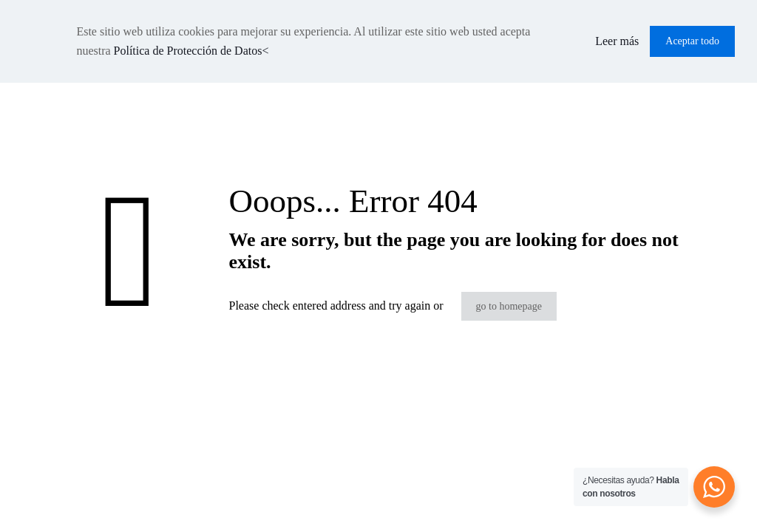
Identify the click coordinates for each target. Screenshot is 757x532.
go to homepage (509, 306)
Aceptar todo (692, 41)
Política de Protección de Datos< (191, 51)
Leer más (617, 41)
